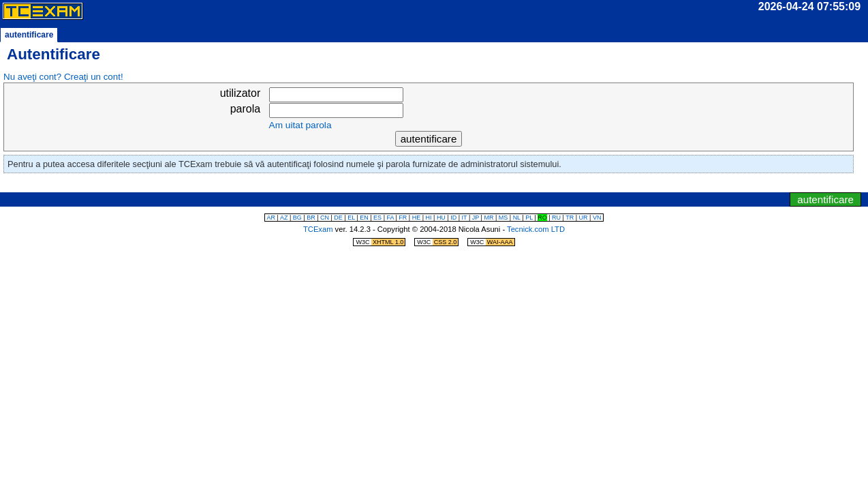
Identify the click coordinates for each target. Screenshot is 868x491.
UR (584, 218)
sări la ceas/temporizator (410, 185)
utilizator (241, 93)
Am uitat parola (300, 125)
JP (476, 218)
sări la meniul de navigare (457, 185)
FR (403, 218)
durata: (635, 6)
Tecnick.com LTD (536, 229)
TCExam (318, 229)
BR (311, 218)
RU (556, 218)
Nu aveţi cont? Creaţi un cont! (63, 77)
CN (325, 218)
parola (245, 109)
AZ (284, 218)
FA (390, 218)
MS (503, 218)
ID (453, 218)
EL (351, 218)
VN (597, 218)
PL (529, 218)
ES (377, 218)
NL (517, 218)
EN (364, 218)
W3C (380, 242)
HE (417, 218)
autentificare (825, 199)
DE (338, 218)
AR (272, 218)
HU (441, 218)
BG (297, 218)
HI (429, 218)
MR (489, 218)
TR (570, 218)
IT (465, 218)
